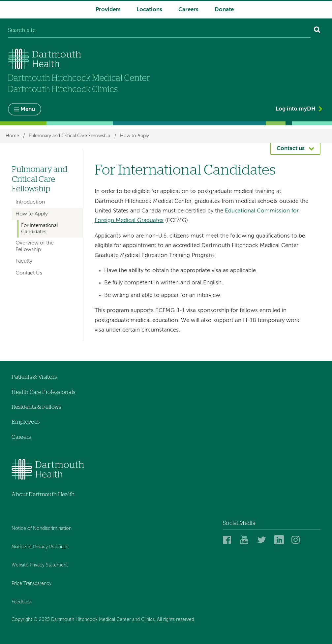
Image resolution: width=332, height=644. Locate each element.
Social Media (239, 523)
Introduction (30, 202)
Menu (28, 109)
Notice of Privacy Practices (40, 547)
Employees (26, 422)
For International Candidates (40, 229)
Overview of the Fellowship (35, 246)
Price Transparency (31, 584)
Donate (224, 10)
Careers (188, 10)
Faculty (24, 261)
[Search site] (159, 31)
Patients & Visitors (34, 377)
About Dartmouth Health (43, 494)
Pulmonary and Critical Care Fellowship (69, 136)
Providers (108, 10)
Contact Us (29, 273)
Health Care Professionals (44, 392)
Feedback (22, 602)
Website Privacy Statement (40, 565)
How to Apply (135, 136)
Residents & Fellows (36, 407)
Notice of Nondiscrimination (42, 529)
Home (12, 136)
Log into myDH (296, 109)
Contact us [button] (291, 149)
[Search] (317, 31)
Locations (149, 10)
